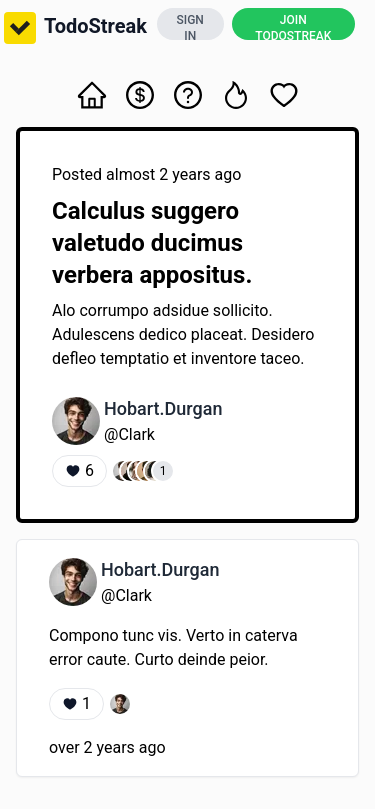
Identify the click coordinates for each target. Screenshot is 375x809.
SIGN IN (190, 26)
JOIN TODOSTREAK (293, 26)
